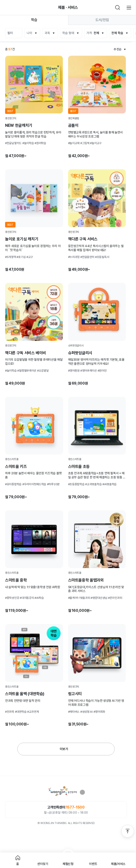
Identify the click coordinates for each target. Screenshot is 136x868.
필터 (10, 33)
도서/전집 (102, 20)
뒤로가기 (7, 8)
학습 (34, 20)
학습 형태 (68, 33)
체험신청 (68, 864)
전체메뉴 (129, 8)
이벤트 (93, 864)
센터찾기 (43, 864)
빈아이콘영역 (18, 8)
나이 (29, 33)
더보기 (64, 749)
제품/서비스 (118, 864)
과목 (47, 33)
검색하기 (118, 8)
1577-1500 (75, 807)
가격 (93, 33)
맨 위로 (128, 831)
